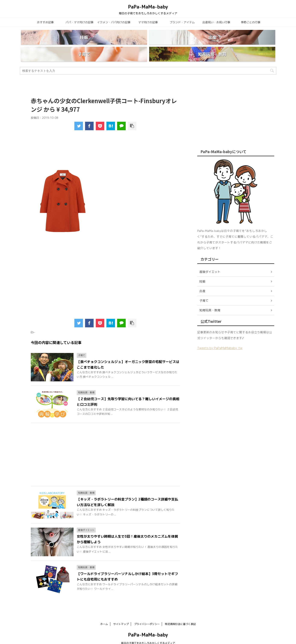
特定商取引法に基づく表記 (180, 614)
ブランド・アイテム (182, 22)
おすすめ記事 (45, 22)
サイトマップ (121, 614)
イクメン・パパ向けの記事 (114, 22)
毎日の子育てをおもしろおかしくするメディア (148, 633)
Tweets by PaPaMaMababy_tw (220, 338)
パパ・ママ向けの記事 (80, 22)
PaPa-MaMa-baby (148, 7)
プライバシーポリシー (147, 614)
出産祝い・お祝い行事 (216, 22)
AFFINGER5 (190, 638)
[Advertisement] (106, 142)
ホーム (104, 614)
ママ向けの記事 (148, 22)
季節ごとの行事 (251, 22)
